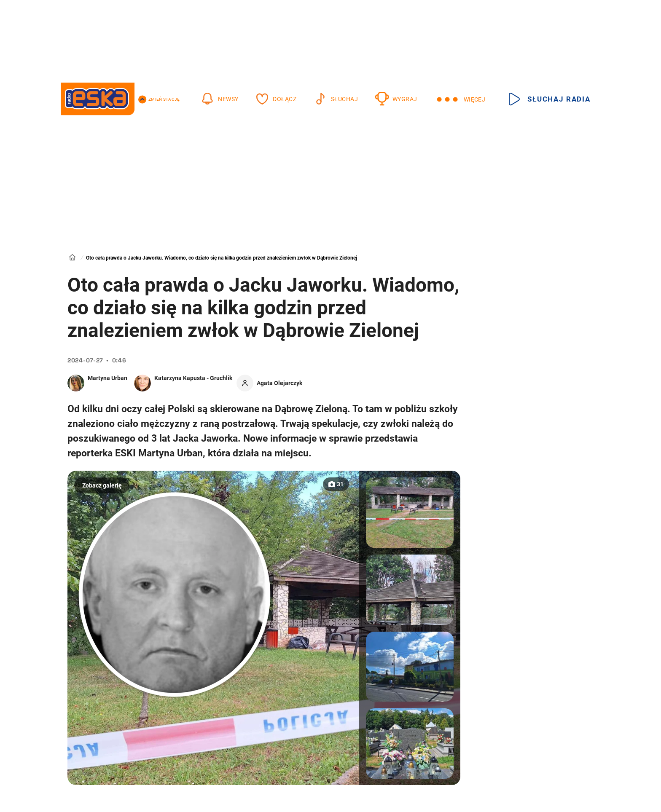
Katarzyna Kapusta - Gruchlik (193, 378)
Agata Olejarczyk (279, 383)
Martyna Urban (107, 378)
